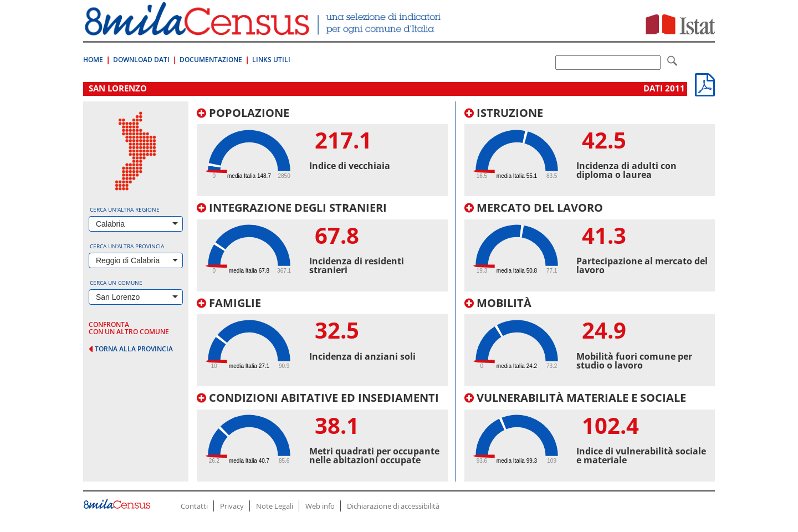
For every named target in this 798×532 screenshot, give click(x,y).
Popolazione (243, 113)
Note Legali (275, 506)
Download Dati (141, 60)
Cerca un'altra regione (125, 209)
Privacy (232, 506)
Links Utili (271, 60)
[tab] (322, 152)
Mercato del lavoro (534, 208)
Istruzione (504, 113)
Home (93, 60)
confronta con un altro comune (129, 328)
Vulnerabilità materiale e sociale (575, 398)
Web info (320, 506)
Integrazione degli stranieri (292, 208)
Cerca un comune (116, 283)
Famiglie (229, 303)
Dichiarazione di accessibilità (393, 506)
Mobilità (498, 303)
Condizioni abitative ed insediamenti (318, 398)
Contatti (194, 506)
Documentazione (211, 60)
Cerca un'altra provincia (127, 246)
